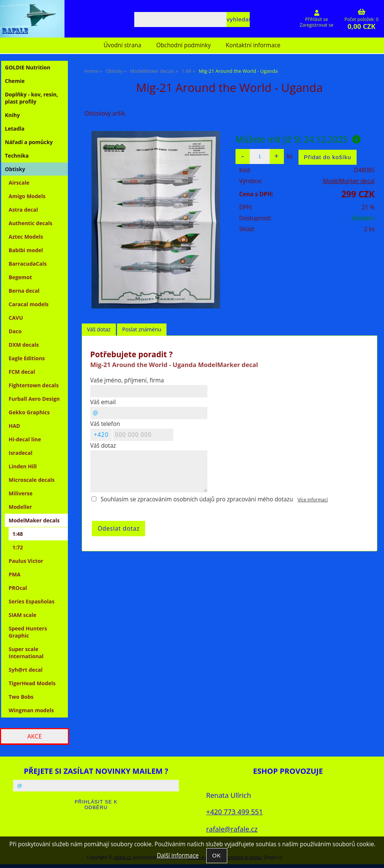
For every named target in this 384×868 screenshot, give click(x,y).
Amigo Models (27, 196)
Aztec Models (26, 237)
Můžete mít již (298, 139)
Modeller (20, 507)
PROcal (18, 588)
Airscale (19, 183)
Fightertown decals (34, 385)
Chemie (15, 81)
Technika (17, 156)
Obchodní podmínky (184, 45)
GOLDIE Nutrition (28, 67)
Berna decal (24, 291)
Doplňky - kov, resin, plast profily (31, 98)
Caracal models (29, 304)
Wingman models (31, 710)
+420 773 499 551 (235, 812)
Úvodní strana (122, 45)
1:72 (18, 547)
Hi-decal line (25, 439)
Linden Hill (23, 466)
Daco (15, 331)
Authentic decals (31, 223)
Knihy (12, 115)
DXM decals (24, 345)
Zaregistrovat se (316, 25)
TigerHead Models (32, 683)
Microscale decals (32, 480)
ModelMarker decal (349, 181)
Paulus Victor (26, 561)
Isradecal (20, 453)
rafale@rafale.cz (232, 829)
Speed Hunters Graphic (28, 632)
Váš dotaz (99, 329)
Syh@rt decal (26, 670)
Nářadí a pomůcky (29, 142)
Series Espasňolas (31, 601)
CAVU (16, 318)
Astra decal (23, 210)
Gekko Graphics (29, 412)
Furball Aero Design (34, 399)
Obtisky (15, 169)
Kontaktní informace (253, 45)
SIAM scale (22, 615)
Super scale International (26, 653)
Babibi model (26, 250)
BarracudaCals (28, 264)
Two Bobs (21, 697)
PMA (15, 574)
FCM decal (22, 372)
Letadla (15, 129)
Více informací (313, 500)
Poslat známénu (142, 329)
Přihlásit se (317, 19)
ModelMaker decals (34, 520)
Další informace (178, 855)
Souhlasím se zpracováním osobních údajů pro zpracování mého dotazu (197, 499)
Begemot (20, 277)
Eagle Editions (27, 358)
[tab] (99, 330)
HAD (14, 426)
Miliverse (21, 493)
